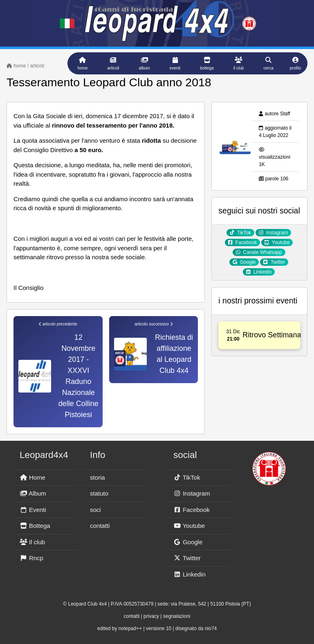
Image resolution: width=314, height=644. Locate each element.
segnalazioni (177, 616)
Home (33, 477)
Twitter (187, 558)
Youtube (189, 526)
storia (98, 477)
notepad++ (130, 628)
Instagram (192, 493)
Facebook (192, 510)
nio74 (211, 628)
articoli (37, 66)
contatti (100, 526)
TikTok (187, 477)
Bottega (35, 526)
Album (33, 493)
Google (188, 542)
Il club (32, 542)
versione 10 (159, 628)
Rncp (31, 558)
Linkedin (190, 574)
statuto (99, 493)
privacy (151, 616)
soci (95, 510)
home (16, 66)
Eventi (33, 510)
